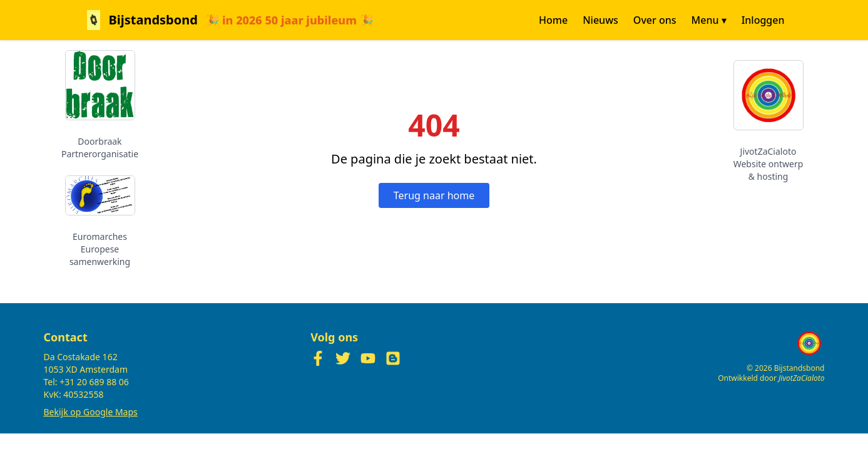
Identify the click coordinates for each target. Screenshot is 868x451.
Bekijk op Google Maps (91, 412)
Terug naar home (434, 195)
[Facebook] (318, 358)
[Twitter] (343, 358)
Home (553, 20)
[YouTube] (368, 358)
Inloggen (763, 20)
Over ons (655, 20)
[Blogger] (393, 358)
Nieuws (600, 20)
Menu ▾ (709, 20)
